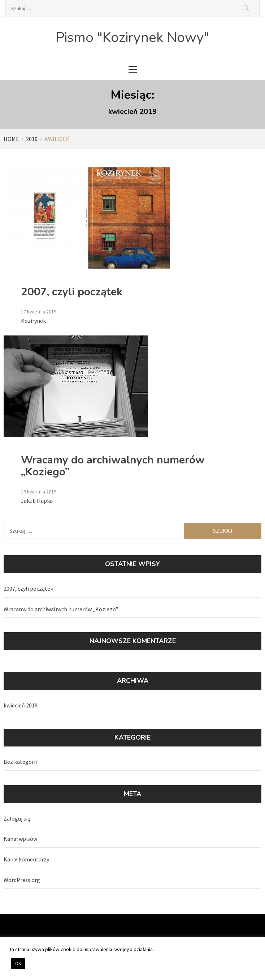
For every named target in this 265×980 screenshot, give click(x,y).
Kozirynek (33, 321)
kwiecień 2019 (21, 705)
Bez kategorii (20, 762)
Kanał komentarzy (26, 859)
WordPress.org (22, 880)
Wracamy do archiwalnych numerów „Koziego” (113, 466)
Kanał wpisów (20, 839)
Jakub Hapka (37, 501)
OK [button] (18, 964)
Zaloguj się (17, 818)
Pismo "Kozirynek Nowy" (133, 37)
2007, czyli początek (72, 292)
